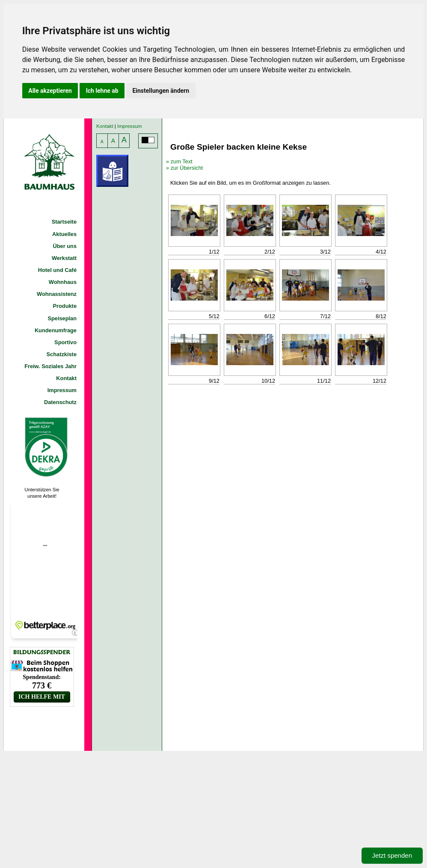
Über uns (65, 246)
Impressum (62, 390)
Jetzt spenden (392, 855)
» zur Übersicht (184, 168)
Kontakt (66, 378)
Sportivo (65, 342)
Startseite (64, 222)
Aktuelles (64, 234)
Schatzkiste (62, 354)
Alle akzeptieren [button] (50, 91)
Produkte (65, 306)
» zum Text (179, 161)
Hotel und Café (57, 270)
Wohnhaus (63, 282)
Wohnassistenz (57, 294)
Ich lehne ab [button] (102, 91)
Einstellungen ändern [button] (161, 91)
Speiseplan (62, 318)
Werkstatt (64, 258)
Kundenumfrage (56, 330)
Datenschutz (60, 402)
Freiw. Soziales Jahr (50, 366)
